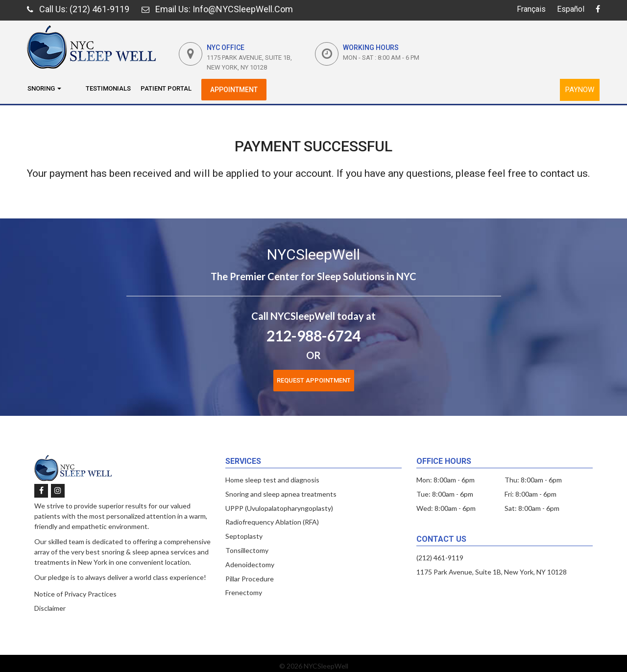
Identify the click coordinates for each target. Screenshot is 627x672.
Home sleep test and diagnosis (272, 480)
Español (571, 9)
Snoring (44, 88)
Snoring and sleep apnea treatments (281, 494)
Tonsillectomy (247, 550)
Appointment (234, 90)
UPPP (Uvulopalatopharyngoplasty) (279, 508)
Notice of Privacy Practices (75, 594)
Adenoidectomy (250, 564)
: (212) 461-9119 (78, 9)
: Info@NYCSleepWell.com (217, 9)
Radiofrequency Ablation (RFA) (272, 522)
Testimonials (108, 88)
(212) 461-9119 (440, 558)
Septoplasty (244, 536)
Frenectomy (244, 592)
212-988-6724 (313, 336)
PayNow (580, 90)
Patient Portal (166, 88)
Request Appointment (314, 380)
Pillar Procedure (250, 579)
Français (531, 9)
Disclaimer (50, 608)
